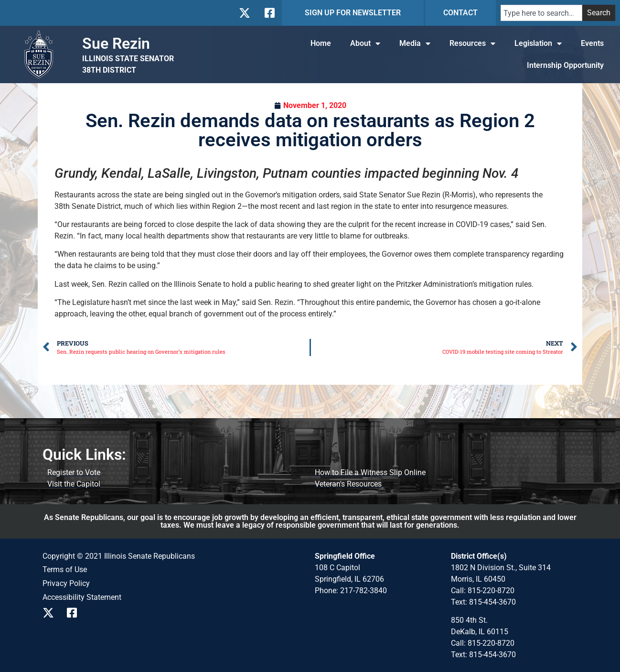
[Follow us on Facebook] (269, 13)
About (365, 43)
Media (415, 43)
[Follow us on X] (244, 13)
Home (321, 43)
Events (592, 43)
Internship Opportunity (565, 65)
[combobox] (541, 13)
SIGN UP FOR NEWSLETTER (353, 13)
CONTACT (460, 13)
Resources (472, 43)
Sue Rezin (116, 43)
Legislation (538, 43)
